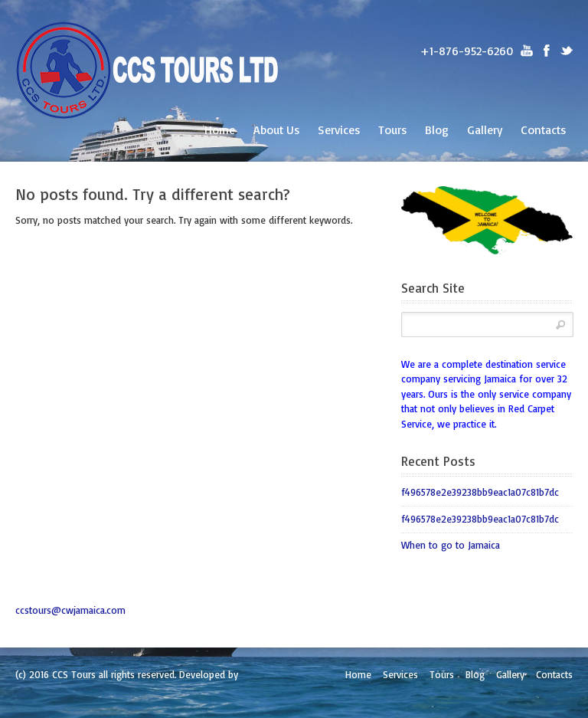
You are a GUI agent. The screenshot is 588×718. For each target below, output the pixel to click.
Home (220, 130)
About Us (276, 130)
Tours (392, 130)
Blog (437, 130)
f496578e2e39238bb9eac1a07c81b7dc (480, 492)
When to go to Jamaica (451, 545)
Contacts (543, 130)
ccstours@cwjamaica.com (70, 610)
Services (339, 130)
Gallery (485, 130)
